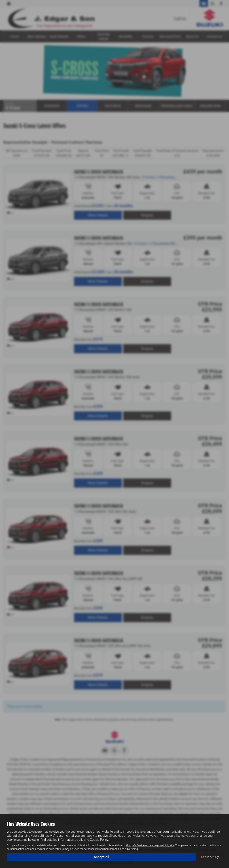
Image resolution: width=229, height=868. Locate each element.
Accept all (101, 857)
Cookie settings (210, 857)
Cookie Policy (99, 840)
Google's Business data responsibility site (150, 845)
